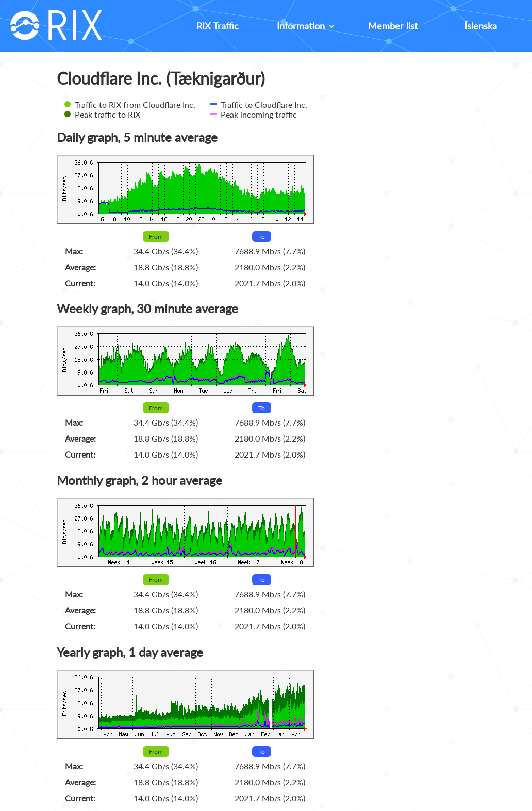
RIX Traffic (218, 26)
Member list (393, 26)
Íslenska (481, 26)
